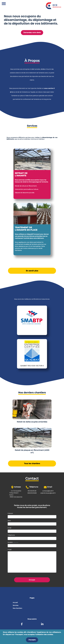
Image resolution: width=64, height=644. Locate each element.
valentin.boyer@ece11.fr (48, 493)
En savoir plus (32, 271)
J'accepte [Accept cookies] (32, 640)
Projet (10, 550)
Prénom (10, 513)
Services (16, 605)
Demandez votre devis (32, 33)
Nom (9, 521)
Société (13, 542)
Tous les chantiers (32, 463)
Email (9, 528)
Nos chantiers (17, 608)
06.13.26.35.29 (32, 491)
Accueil (15, 603)
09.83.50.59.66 (32, 493)
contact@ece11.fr (48, 491)
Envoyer (32, 580)
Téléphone (11, 535)
